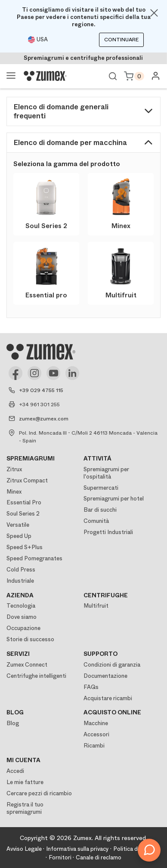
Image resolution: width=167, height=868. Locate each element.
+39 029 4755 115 (41, 390)
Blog (13, 723)
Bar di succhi (100, 510)
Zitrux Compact (27, 480)
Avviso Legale (24, 849)
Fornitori (60, 857)
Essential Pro (24, 502)
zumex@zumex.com (44, 419)
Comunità (96, 521)
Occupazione (23, 628)
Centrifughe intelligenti (36, 676)
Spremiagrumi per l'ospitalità (106, 473)
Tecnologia (21, 606)
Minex (121, 226)
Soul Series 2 (46, 226)
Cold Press (21, 570)
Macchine (96, 723)
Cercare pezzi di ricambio (39, 793)
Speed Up (19, 536)
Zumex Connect (27, 665)
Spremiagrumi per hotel (114, 499)
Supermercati (101, 488)
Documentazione (105, 676)
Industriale (20, 581)
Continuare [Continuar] (121, 40)
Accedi (15, 771)
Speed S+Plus (25, 547)
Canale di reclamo (99, 857)
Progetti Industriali (108, 532)
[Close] (154, 13)
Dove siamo (22, 617)
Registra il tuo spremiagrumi (25, 808)
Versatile (18, 525)
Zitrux (14, 469)
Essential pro (46, 295)
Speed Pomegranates (34, 558)
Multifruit (121, 295)
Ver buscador (113, 76)
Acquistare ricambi (108, 698)
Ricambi (94, 746)
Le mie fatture (25, 782)
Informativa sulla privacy (77, 849)
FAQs (91, 687)
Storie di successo (30, 639)
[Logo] (45, 76)
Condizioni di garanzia (112, 665)
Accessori (96, 734)
